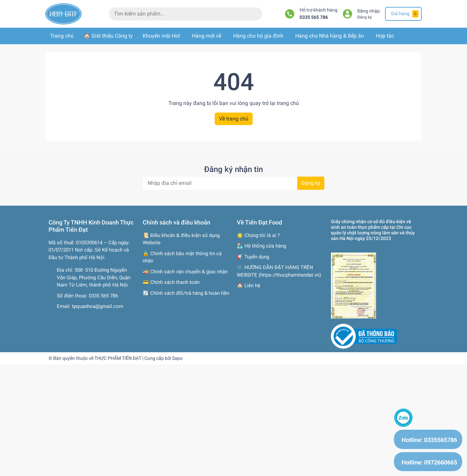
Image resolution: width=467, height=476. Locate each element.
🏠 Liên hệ (249, 286)
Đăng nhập (369, 11)
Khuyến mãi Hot (161, 36)
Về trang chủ (234, 119)
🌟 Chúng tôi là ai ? (258, 235)
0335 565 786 (314, 17)
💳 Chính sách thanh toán (171, 282)
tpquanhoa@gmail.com (98, 306)
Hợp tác (385, 36)
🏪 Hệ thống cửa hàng (261, 246)
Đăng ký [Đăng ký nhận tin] (311, 183)
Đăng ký (365, 17)
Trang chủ (62, 36)
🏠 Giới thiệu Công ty (108, 36)
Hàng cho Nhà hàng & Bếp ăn (330, 36)
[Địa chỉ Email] (234, 183)
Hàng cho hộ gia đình (258, 36)
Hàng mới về (207, 36)
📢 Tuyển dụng (253, 257)
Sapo (177, 358)
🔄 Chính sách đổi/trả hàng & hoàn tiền (186, 293)
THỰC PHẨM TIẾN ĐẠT (118, 358)
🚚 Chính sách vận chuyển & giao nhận (185, 272)
